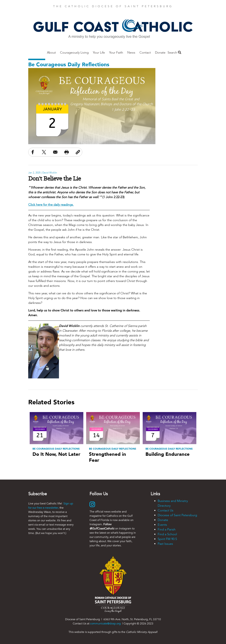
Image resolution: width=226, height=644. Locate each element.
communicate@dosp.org (105, 624)
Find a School (167, 534)
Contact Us (166, 510)
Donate (160, 53)
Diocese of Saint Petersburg (177, 515)
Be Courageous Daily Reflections (69, 65)
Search (174, 53)
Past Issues (165, 544)
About (51, 53)
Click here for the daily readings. (51, 205)
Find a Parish (167, 530)
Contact (145, 53)
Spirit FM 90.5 (167, 539)
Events (162, 525)
